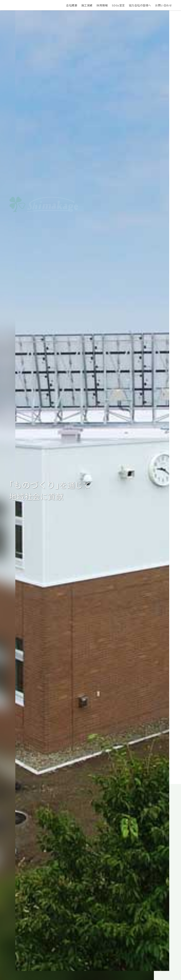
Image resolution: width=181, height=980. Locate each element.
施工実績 (90, 7)
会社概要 (75, 7)
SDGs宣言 (121, 7)
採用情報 (105, 7)
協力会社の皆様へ (143, 7)
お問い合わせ (166, 7)
